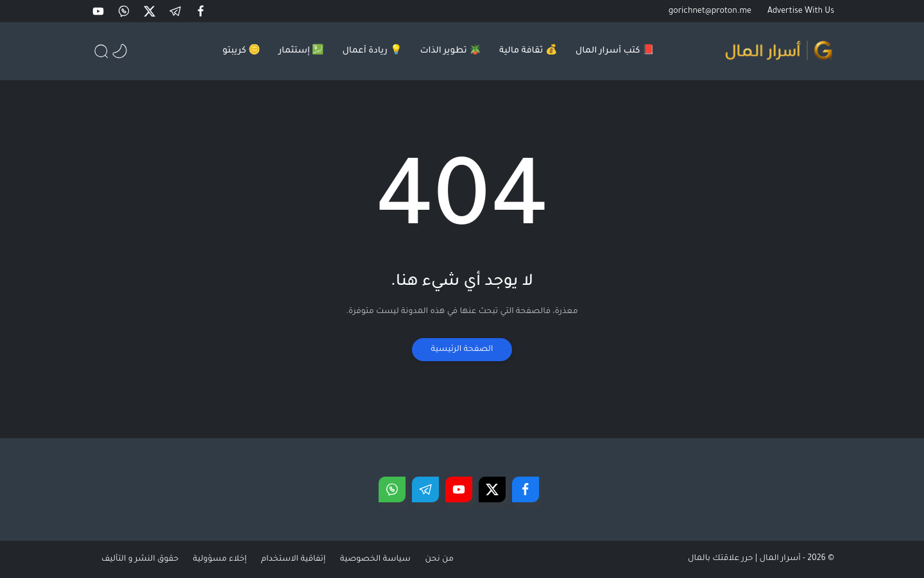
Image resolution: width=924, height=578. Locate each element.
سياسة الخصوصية (384, 559)
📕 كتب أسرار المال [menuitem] (615, 51)
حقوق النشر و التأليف (144, 559)
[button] (202, 11)
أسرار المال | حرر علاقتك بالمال (744, 559)
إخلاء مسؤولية (226, 559)
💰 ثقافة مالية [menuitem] (528, 51)
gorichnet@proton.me (710, 12)
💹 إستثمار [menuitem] (301, 51)
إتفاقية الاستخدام (301, 559)
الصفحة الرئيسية (462, 350)
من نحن (450, 559)
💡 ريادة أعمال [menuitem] (372, 51)
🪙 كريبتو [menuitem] (242, 51)
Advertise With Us (801, 12)
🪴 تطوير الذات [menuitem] (451, 51)
